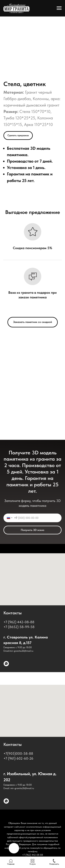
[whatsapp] (6, 664)
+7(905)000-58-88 (18, 753)
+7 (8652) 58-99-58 (19, 627)
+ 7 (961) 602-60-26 (18, 758)
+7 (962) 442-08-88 (19, 622)
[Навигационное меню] (59, 8)
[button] (18, 136)
